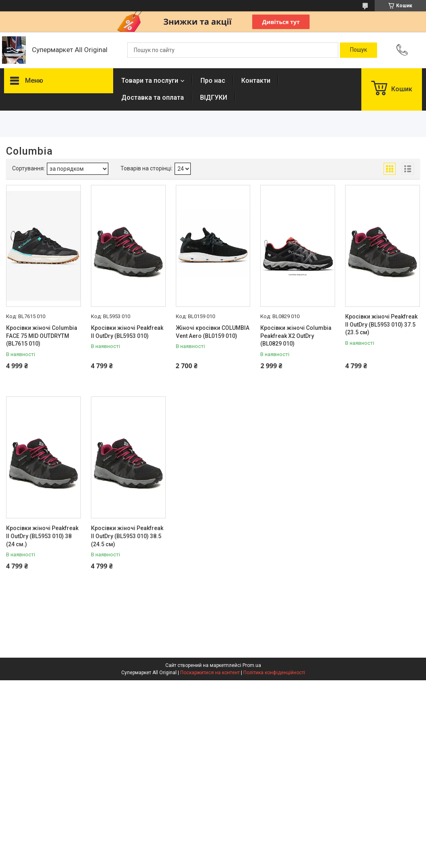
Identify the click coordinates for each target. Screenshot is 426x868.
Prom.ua (252, 665)
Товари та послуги (150, 81)
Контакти (256, 81)
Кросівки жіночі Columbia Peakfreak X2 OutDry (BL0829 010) (296, 336)
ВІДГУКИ (214, 97)
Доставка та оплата (153, 97)
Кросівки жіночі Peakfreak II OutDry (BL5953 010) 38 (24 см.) (42, 536)
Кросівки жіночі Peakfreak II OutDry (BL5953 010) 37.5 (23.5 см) (381, 324)
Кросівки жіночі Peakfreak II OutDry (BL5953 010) (127, 332)
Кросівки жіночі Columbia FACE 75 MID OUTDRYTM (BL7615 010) (42, 336)
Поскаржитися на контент (210, 673)
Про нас (213, 81)
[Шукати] (359, 50)
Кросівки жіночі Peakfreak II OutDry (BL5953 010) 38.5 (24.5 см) (127, 536)
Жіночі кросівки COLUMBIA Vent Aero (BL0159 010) (213, 332)
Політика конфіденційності (274, 673)
